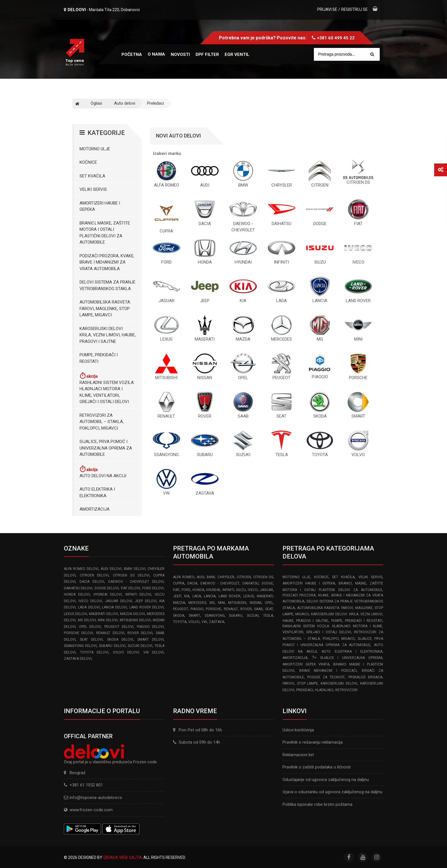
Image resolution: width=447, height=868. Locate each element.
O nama (156, 54)
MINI (222, 603)
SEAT (269, 609)
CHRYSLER (226, 577)
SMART (194, 616)
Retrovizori (346, 690)
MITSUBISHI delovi (135, 620)
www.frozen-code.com (88, 810)
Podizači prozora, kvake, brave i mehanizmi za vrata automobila (107, 262)
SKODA (179, 616)
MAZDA (179, 603)
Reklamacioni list (298, 755)
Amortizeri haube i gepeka (100, 206)
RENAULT (231, 609)
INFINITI (228, 590)
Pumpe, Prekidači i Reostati (99, 358)
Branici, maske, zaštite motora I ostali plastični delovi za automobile (105, 233)
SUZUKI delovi (140, 646)
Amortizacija (95, 509)
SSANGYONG (215, 616)
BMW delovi (135, 569)
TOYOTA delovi (94, 652)
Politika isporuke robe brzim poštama (317, 804)
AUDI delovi (111, 569)
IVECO (253, 590)
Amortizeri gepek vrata (306, 664)
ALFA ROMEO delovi (81, 569)
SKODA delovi (120, 640)
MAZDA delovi (132, 614)
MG (212, 603)
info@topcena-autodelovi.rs (96, 798)
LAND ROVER (230, 596)
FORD (186, 590)
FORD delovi (153, 588)
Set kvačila (92, 176)
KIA (187, 596)
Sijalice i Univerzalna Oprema (351, 658)
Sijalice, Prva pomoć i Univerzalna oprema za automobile (106, 448)
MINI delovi (108, 620)
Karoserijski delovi (339, 683)
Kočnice (88, 162)
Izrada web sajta (122, 857)
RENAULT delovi (110, 633)
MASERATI (265, 596)
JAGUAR (266, 590)
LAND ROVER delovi (147, 607)
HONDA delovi (77, 594)
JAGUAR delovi (118, 601)
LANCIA (210, 596)
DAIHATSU (251, 583)
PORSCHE (214, 609)
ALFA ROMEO (184, 577)
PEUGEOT (181, 609)
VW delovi (154, 652)
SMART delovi (151, 640)
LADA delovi (89, 607)
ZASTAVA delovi (78, 659)
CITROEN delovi (94, 575)
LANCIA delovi (114, 607)
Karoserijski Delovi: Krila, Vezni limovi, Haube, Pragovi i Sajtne (108, 335)
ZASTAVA (217, 622)
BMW (211, 577)
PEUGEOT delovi (119, 627)
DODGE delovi (107, 588)
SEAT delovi (91, 640)
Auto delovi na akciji (103, 472)
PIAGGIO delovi (150, 627)
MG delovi (87, 620)
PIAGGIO (197, 609)
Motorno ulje (95, 149)
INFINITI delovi (138, 594)
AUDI (201, 577)
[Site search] (350, 54)
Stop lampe (308, 683)
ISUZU (241, 590)
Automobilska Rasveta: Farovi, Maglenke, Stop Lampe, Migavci (105, 308)
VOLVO (194, 622)
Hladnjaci (324, 690)
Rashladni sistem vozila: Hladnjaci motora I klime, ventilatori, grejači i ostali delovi (107, 388)
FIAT (176, 590)
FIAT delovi (130, 588)
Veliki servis (93, 189)
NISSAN (256, 603)
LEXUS (249, 596)
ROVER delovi (140, 633)
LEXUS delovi (75, 614)
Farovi (288, 683)
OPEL (269, 603)
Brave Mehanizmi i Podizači (328, 671)
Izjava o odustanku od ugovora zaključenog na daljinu (332, 792)
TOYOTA (180, 622)
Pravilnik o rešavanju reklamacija (313, 742)
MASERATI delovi (103, 614)
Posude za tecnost (326, 677)
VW (204, 622)
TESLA (268, 616)
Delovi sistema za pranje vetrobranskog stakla (107, 285)
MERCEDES (197, 603)
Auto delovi (125, 103)
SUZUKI (253, 616)
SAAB (258, 609)
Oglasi (96, 103)
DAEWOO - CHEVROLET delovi (136, 582)
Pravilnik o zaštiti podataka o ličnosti (317, 767)
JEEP (177, 596)
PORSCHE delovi (78, 633)
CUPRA (179, 583)
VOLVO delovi (126, 652)
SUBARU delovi (112, 646)
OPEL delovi (90, 627)
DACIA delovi (92, 582)
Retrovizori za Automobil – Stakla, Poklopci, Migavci (102, 422)
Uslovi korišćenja (298, 730)
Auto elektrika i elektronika (97, 492)
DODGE (267, 583)
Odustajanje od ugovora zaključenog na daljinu (326, 780)
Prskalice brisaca (365, 677)
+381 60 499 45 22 (336, 38)
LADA (197, 596)
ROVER (246, 609)
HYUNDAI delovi (108, 594)
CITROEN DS (263, 577)
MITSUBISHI (237, 603)
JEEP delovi (146, 601)
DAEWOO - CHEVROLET (220, 583)
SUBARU (236, 616)
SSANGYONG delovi (80, 646)
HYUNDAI (213, 590)
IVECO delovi (90, 601)
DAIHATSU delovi (78, 588)
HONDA (198, 590)
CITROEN (244, 577)
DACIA (192, 583)
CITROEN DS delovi (131, 575)
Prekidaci (156, 103)
